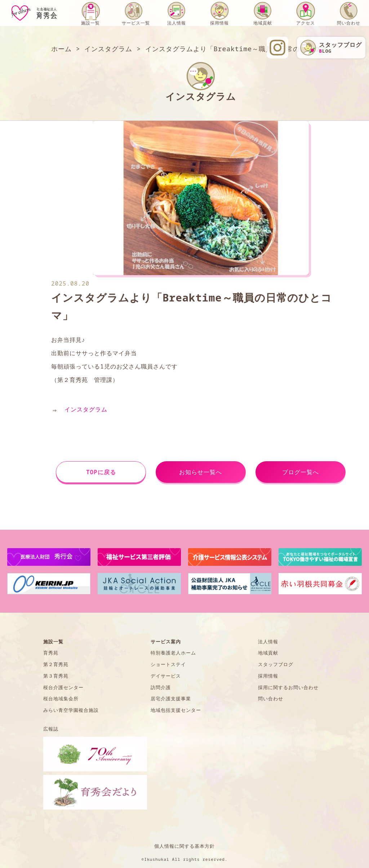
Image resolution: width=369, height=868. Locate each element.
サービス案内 (166, 642)
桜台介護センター (63, 687)
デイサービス (166, 676)
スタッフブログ (276, 664)
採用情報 (219, 23)
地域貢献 (263, 23)
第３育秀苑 (56, 676)
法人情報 (177, 23)
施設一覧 (90, 23)
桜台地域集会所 (61, 699)
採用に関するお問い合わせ (288, 687)
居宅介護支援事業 (171, 699)
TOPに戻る (101, 472)
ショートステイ (168, 664)
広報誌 (51, 729)
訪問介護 (161, 687)
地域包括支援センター (176, 710)
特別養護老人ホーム (173, 653)
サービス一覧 (136, 23)
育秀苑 (51, 653)
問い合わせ (349, 23)
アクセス (306, 23)
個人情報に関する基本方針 (184, 846)
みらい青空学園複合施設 (71, 710)
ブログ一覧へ (301, 472)
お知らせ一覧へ (201, 472)
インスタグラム (86, 409)
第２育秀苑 (56, 664)
